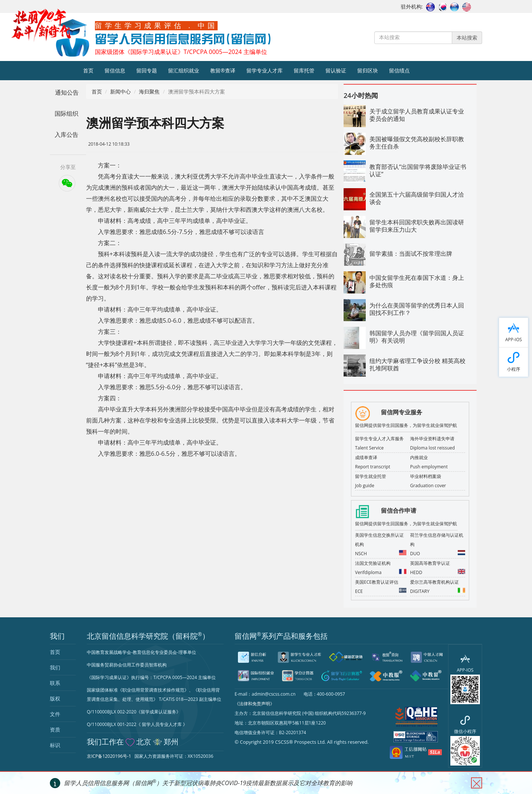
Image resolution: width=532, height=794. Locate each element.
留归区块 (368, 70)
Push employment (429, 467)
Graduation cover (428, 486)
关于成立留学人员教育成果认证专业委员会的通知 (417, 115)
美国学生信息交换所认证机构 (379, 540)
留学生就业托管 (371, 476)
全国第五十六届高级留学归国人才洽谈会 (417, 198)
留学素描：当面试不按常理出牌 (411, 254)
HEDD (438, 572)
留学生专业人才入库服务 (379, 439)
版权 (55, 698)
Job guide (365, 486)
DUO (438, 553)
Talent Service (369, 448)
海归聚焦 (149, 91)
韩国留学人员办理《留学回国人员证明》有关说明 (417, 337)
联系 (55, 683)
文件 (55, 714)
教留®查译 (223, 70)
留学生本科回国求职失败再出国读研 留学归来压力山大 (417, 226)
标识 (55, 745)
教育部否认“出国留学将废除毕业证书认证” (418, 170)
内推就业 (419, 457)
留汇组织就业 (184, 70)
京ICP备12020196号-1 (109, 756)
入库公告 (66, 135)
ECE (381, 591)
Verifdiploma (381, 572)
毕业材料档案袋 (426, 476)
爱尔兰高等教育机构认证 (434, 582)
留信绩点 (399, 70)
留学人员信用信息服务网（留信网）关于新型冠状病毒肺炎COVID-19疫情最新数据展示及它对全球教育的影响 (208, 783)
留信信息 (115, 70)
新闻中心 (120, 91)
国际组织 (66, 113)
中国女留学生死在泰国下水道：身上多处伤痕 (417, 281)
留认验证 (336, 70)
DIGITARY (438, 591)
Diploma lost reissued (432, 448)
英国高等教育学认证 (430, 563)
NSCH (381, 553)
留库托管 (304, 70)
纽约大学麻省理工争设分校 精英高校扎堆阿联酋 (417, 364)
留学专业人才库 (265, 70)
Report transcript (373, 467)
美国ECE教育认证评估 (377, 582)
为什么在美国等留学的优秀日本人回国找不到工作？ (417, 309)
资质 (55, 729)
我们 (55, 667)
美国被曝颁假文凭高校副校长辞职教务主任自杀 (417, 143)
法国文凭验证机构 (373, 563)
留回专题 (147, 70)
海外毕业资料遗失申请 (432, 439)
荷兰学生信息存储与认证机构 (437, 540)
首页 (88, 70)
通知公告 (67, 92)
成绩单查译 (366, 457)
